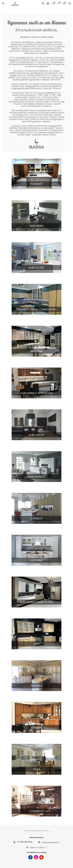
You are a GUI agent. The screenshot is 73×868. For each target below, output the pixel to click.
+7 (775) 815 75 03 (25, 842)
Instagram (36, 857)
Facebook (30, 857)
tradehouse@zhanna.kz (51, 842)
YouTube (41, 857)
